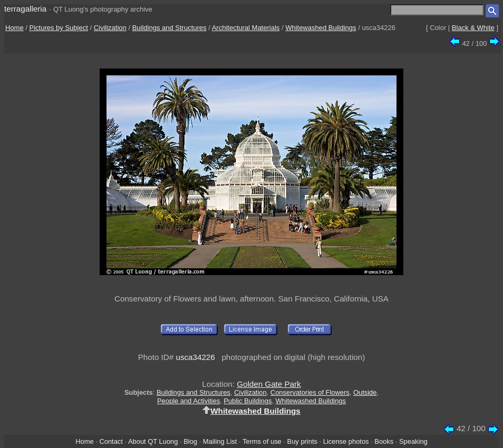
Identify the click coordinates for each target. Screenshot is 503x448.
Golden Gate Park (269, 384)
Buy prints (302, 441)
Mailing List (220, 441)
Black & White (473, 28)
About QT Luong (153, 441)
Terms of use (262, 441)
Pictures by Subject (59, 28)
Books (384, 441)
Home (14, 28)
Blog (190, 441)
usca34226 (195, 357)
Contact (111, 441)
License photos (346, 441)
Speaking (413, 441)
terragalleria (25, 9)
